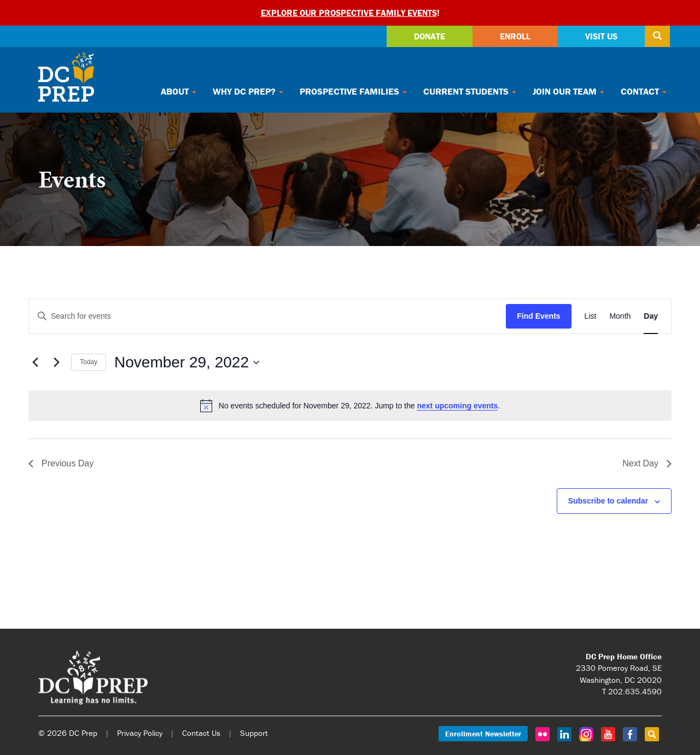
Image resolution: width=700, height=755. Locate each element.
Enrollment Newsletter (483, 734)
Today (89, 362)
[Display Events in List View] (591, 316)
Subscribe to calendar (608, 501)
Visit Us (601, 36)
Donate (430, 36)
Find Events (538, 316)
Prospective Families (353, 91)
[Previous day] (35, 362)
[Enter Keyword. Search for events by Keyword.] (267, 316)
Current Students (470, 91)
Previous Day (61, 463)
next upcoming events (457, 406)
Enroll (515, 36)
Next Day (647, 463)
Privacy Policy (140, 733)
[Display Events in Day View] (651, 316)
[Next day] (56, 362)
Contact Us (201, 733)
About (179, 91)
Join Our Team (568, 91)
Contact (644, 91)
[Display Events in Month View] (620, 316)
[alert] (350, 406)
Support (254, 733)
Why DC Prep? (248, 91)
